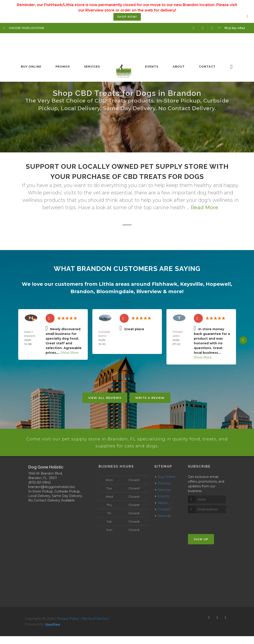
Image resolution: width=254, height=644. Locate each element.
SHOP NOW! (127, 17)
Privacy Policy (68, 626)
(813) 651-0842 (40, 490)
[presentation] (212, 529)
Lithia (106, 284)
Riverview (149, 291)
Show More (70, 353)
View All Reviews (105, 398)
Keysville (192, 284)
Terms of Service (95, 626)
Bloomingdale (115, 291)
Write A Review (150, 398)
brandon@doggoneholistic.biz (52, 495)
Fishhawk (165, 284)
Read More (204, 208)
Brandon (82, 291)
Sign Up (201, 547)
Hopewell (218, 284)
